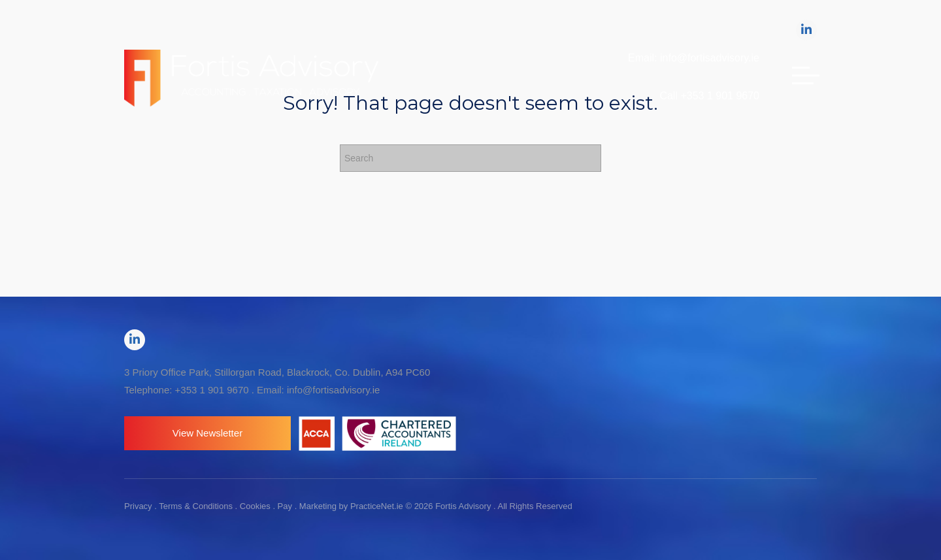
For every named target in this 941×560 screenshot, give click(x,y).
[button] (207, 433)
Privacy (138, 506)
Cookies (255, 506)
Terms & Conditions (196, 506)
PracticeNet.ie (378, 506)
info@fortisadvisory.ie (334, 390)
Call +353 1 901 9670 (709, 96)
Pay (285, 506)
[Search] (470, 158)
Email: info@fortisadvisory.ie (694, 58)
